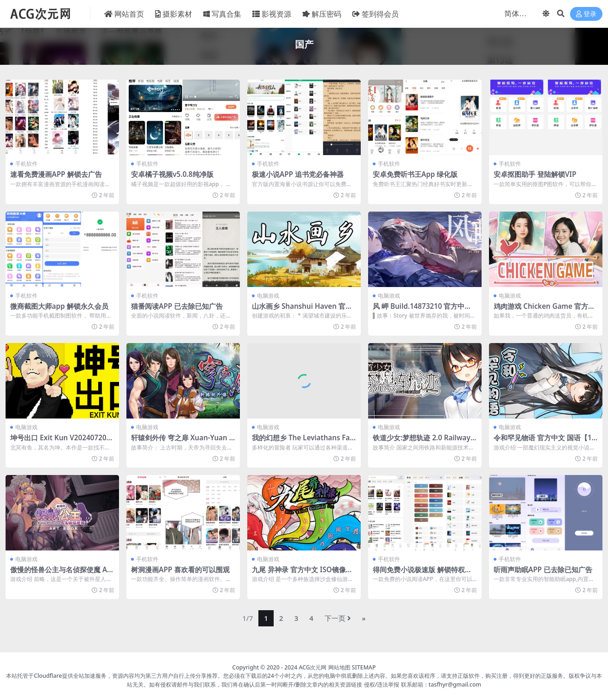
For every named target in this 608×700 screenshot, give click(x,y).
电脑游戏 (268, 296)
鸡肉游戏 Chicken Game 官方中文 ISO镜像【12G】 (544, 310)
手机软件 (26, 164)
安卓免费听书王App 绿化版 (415, 174)
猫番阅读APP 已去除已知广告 (177, 306)
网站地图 (339, 667)
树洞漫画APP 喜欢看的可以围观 (180, 569)
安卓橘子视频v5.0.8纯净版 (172, 174)
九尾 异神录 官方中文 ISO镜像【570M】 (299, 574)
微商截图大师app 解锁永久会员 (59, 306)
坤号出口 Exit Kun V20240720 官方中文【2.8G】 (58, 442)
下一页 (338, 618)
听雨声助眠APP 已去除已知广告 (543, 569)
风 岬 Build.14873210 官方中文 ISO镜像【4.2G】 (424, 310)
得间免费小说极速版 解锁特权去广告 (422, 574)
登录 (586, 14)
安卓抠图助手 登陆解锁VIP (535, 174)
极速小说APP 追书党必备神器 (298, 174)
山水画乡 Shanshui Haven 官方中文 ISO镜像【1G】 (302, 310)
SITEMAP (364, 667)
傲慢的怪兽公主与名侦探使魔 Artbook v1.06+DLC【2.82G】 (62, 574)
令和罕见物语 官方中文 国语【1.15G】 (545, 442)
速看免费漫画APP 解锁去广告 (56, 174)
